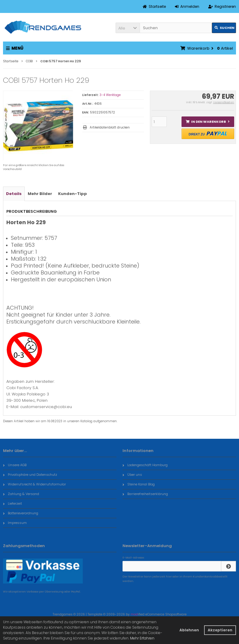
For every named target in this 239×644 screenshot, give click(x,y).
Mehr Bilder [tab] (40, 194)
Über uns (132, 475)
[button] (128, 28)
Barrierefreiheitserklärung (145, 494)
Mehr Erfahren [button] (142, 638)
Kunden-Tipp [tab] (73, 194)
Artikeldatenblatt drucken (110, 127)
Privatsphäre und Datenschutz (30, 475)
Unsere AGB (15, 465)
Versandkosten (224, 102)
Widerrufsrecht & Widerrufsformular (34, 484)
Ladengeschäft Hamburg (145, 465)
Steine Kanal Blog (139, 484)
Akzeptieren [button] (220, 630)
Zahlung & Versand (21, 494)
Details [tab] (14, 194)
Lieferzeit (12, 503)
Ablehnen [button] (189, 630)
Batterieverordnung (21, 513)
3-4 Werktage (110, 95)
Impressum (15, 523)
